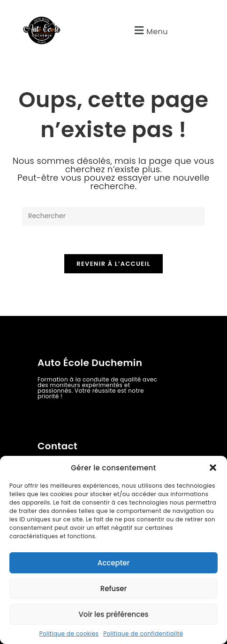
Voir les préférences (113, 614)
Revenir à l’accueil (113, 264)
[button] (213, 468)
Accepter (113, 563)
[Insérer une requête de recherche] (113, 216)
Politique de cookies (69, 633)
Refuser (113, 589)
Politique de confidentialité (143, 633)
